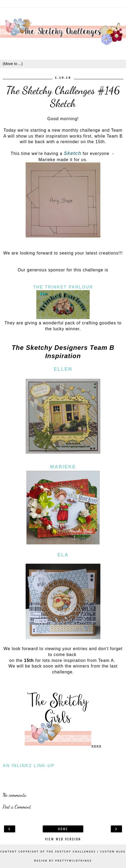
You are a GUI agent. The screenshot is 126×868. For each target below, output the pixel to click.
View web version (63, 839)
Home (63, 829)
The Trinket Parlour (63, 287)
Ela (63, 555)
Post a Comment (17, 807)
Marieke (63, 467)
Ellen (63, 369)
